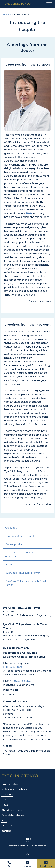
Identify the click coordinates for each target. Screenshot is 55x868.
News (5, 805)
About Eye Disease (13, 810)
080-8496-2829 (12, 667)
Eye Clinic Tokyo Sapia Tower (23, 573)
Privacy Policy (10, 784)
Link (4, 800)
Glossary (7, 826)
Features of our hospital (20, 536)
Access (10, 565)
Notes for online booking (16, 789)
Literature (7, 794)
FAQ (4, 820)
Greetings (11, 528)
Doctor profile (14, 544)
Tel (9, 864)
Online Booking (46, 864)
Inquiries (28, 864)
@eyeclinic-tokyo (24, 681)
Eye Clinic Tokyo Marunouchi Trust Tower (26, 583)
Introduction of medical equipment (19, 554)
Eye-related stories (13, 815)
